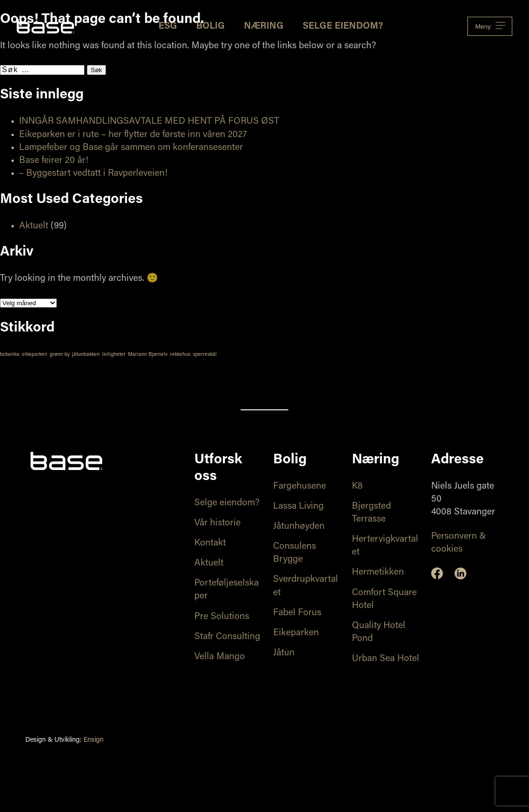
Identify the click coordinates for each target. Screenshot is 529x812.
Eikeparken (296, 633)
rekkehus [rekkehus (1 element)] (180, 355)
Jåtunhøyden (299, 527)
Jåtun (284, 653)
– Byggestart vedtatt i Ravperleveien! (93, 174)
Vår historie (217, 523)
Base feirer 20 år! (54, 161)
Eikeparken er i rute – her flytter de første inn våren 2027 (133, 135)
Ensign (94, 740)
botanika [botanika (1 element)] (10, 355)
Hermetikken (378, 572)
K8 (357, 486)
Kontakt (210, 543)
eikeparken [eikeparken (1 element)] (35, 355)
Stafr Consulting (227, 637)
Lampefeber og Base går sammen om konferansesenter (131, 148)
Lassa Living (298, 507)
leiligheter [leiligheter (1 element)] (114, 355)
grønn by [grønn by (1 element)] (60, 355)
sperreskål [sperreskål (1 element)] (205, 355)
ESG (168, 27)
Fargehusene (300, 486)
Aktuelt (34, 226)
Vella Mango (220, 657)
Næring (264, 27)
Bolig (211, 27)
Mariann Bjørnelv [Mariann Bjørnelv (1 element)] (148, 355)
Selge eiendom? (343, 27)
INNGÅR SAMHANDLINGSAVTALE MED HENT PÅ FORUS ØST (149, 122)
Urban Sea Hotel (386, 659)
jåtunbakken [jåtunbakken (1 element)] (86, 355)
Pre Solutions (222, 617)
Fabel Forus (297, 613)
